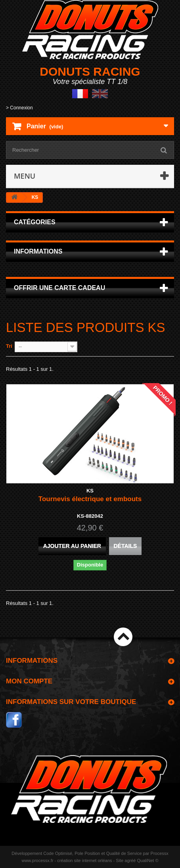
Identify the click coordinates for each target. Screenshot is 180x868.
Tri (9, 346)
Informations (38, 251)
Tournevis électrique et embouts (90, 499)
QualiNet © (148, 860)
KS (90, 491)
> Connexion (19, 108)
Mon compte (29, 681)
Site (120, 860)
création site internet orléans (84, 860)
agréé (130, 860)
